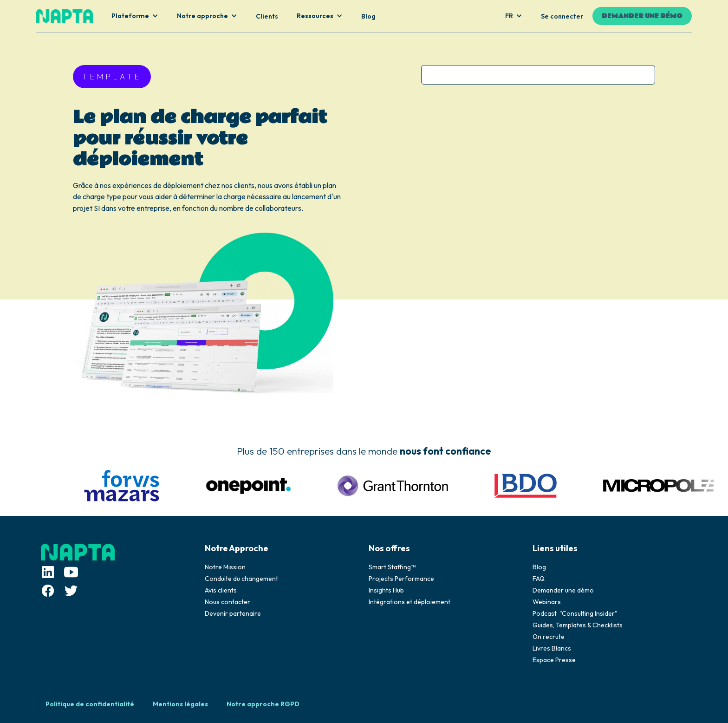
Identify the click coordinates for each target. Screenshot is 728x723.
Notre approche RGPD (263, 704)
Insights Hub (386, 590)
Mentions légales (180, 704)
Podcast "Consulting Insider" (575, 613)
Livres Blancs (552, 648)
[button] (135, 16)
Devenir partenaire (233, 613)
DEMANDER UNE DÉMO (642, 16)
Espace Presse (554, 660)
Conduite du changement (241, 579)
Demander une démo (563, 590)
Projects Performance (401, 579)
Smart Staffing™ (392, 567)
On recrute (549, 637)
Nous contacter (227, 602)
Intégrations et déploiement (409, 602)
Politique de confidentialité (90, 704)
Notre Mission (225, 567)
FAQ (539, 579)
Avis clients (221, 590)
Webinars (547, 602)
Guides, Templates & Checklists (578, 625)
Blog (539, 567)
